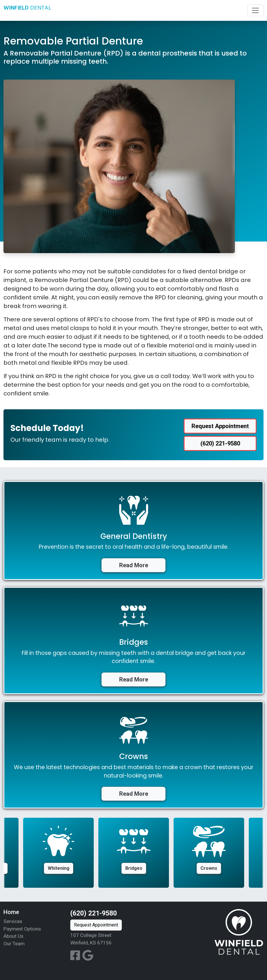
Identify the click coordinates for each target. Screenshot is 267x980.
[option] (134, 853)
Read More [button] (134, 565)
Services (13, 921)
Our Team (14, 944)
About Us (13, 936)
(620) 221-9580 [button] (220, 443)
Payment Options (22, 929)
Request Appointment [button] (220, 426)
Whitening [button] (59, 868)
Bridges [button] (134, 868)
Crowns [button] (209, 868)
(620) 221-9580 (94, 913)
